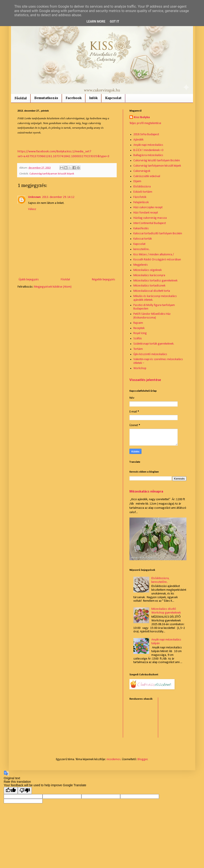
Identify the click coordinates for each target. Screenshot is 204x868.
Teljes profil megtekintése (145, 123)
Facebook (74, 98)
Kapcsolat (113, 98)
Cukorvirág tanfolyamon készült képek (52, 174)
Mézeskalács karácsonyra (149, 275)
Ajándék (138, 140)
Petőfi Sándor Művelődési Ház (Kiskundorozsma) (152, 316)
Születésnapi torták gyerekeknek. (154, 344)
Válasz (32, 209)
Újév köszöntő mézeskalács (150, 354)
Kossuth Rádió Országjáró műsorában (157, 260)
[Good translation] (11, 791)
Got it (114, 21)
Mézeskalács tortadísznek (149, 286)
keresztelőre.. (142, 249)
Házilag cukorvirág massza (150, 218)
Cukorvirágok (142, 171)
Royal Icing (140, 333)
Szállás (138, 339)
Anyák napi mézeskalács (148, 145)
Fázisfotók (140, 197)
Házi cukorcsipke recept (148, 207)
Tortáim (138, 349)
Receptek (139, 328)
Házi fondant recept (146, 213)
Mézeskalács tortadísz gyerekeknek (155, 281)
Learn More (96, 21)
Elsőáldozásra (142, 187)
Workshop (140, 368)
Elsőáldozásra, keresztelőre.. (160, 580)
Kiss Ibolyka (142, 117)
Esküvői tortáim (143, 192)
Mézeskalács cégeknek (148, 270)
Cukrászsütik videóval (147, 176)
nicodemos (114, 759)
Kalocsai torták (143, 239)
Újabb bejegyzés (29, 280)
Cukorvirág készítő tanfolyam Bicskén (157, 161)
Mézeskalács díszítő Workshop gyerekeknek (166, 611)
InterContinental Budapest (150, 223)
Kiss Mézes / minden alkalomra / (154, 255)
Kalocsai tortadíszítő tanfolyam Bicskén (158, 234)
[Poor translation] (25, 791)
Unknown (34, 197)
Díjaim (137, 181)
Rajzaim (138, 323)
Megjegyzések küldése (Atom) (53, 287)
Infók (93, 98)
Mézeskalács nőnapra (146, 492)
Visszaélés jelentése (145, 380)
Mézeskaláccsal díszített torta (152, 291)
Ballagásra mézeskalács (148, 155)
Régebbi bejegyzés (104, 280)
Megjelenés (141, 265)
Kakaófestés (141, 229)
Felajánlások (141, 202)
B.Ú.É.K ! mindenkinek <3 (148, 150)
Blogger (143, 759)
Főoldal (21, 98)
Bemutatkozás (46, 98)
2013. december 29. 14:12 (58, 197)
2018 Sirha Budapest (146, 134)
